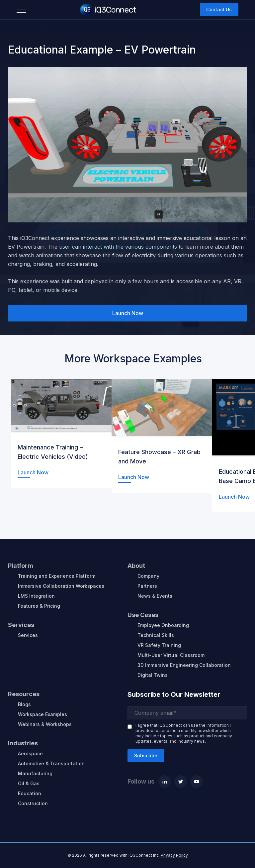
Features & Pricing (39, 606)
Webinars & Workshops (45, 724)
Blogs (24, 704)
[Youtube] (197, 782)
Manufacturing (35, 773)
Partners (147, 586)
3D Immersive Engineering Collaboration (184, 665)
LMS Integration (36, 596)
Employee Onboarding (163, 625)
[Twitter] (181, 782)
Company (148, 576)
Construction (33, 803)
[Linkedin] (165, 782)
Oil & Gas (29, 783)
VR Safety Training (159, 645)
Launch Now (128, 313)
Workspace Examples (42, 714)
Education (30, 793)
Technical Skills (156, 635)
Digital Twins (153, 675)
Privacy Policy (174, 855)
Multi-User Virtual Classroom (171, 655)
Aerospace (30, 753)
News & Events (155, 596)
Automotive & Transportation (51, 763)
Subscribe (146, 755)
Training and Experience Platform (57, 576)
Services (28, 635)
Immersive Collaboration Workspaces (61, 586)
